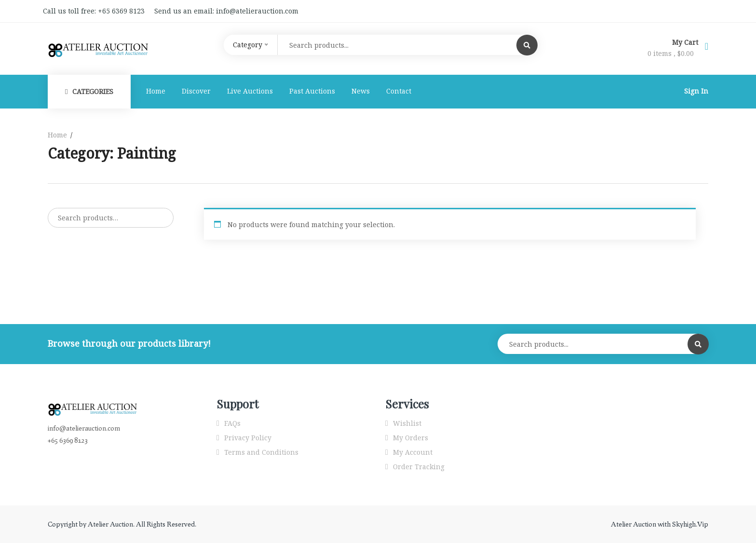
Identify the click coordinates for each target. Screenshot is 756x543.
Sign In (696, 91)
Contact (399, 91)
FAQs (232, 423)
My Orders (411, 438)
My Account (413, 452)
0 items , (671, 53)
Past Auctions (312, 91)
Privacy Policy (248, 438)
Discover (196, 91)
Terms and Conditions (261, 452)
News (361, 91)
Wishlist (407, 423)
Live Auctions (250, 91)
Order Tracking (419, 467)
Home (156, 91)
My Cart (686, 42)
